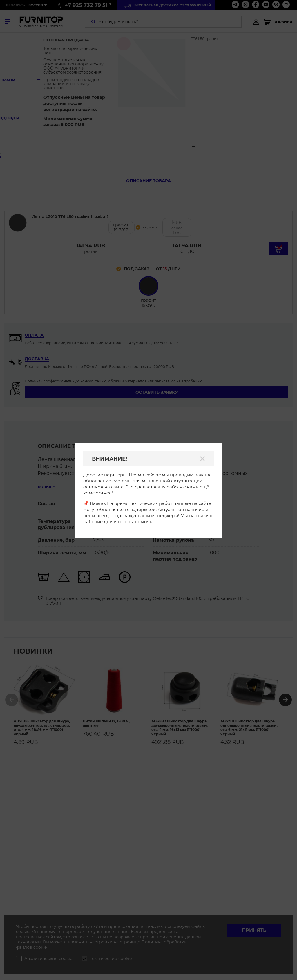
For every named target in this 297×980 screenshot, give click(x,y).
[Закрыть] (202, 459)
